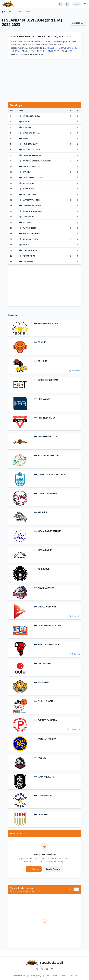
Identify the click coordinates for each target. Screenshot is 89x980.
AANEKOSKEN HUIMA (54, 48)
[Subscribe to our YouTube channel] (47, 969)
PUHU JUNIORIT (45, 701)
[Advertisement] (44, 80)
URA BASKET (44, 815)
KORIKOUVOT (44, 569)
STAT (71, 889)
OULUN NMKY (44, 663)
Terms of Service (18, 976)
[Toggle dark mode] (67, 4)
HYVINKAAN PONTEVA (48, 456)
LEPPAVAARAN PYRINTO (49, 626)
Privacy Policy (36, 976)
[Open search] (60, 4)
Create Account (53, 869)
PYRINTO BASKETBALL (48, 720)
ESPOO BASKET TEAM (48, 380)
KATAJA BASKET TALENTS (49, 531)
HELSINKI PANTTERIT (48, 437)
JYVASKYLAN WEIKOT (48, 493)
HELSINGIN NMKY (46, 418)
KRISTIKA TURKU (46, 588)
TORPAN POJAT (45, 796)
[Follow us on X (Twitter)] (42, 969)
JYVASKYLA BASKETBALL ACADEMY (54, 474)
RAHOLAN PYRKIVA (47, 739)
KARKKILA (43, 512)
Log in (76, 4)
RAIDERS (42, 758)
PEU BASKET (44, 682)
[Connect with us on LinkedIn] (52, 969)
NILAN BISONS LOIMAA (49, 645)
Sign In (34, 869)
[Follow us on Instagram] (37, 969)
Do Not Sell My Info (69, 976)
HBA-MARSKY (44, 399)
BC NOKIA (43, 361)
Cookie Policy (51, 976)
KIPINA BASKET (45, 550)
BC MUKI (69, 48)
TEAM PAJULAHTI (46, 777)
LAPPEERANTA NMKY (48, 607)
